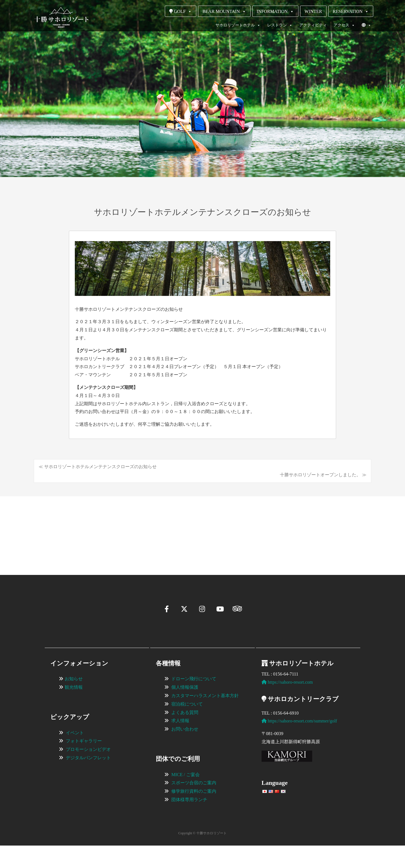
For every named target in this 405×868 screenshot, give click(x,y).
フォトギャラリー (84, 763)
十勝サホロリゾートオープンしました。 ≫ (323, 475)
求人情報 (180, 743)
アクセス (344, 25)
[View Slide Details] (87, 527)
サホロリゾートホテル (238, 25)
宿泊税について (187, 727)
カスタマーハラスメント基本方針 (205, 718)
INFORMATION (275, 11)
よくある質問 (185, 735)
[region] (202, 527)
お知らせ (74, 701)
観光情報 (74, 710)
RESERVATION (351, 11)
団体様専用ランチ (189, 822)
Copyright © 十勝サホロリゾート (202, 856)
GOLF (181, 11)
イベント (75, 755)
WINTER (313, 11)
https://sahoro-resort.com (287, 705)
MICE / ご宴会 (185, 797)
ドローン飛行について (194, 701)
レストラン (280, 25)
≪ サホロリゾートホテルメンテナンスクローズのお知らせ (98, 467)
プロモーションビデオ (88, 772)
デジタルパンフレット (88, 780)
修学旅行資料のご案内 (194, 814)
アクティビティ (313, 25)
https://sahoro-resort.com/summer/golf (299, 743)
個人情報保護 (185, 710)
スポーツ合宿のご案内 (194, 805)
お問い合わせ (185, 752)
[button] (52, 552)
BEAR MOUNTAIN (224, 11)
